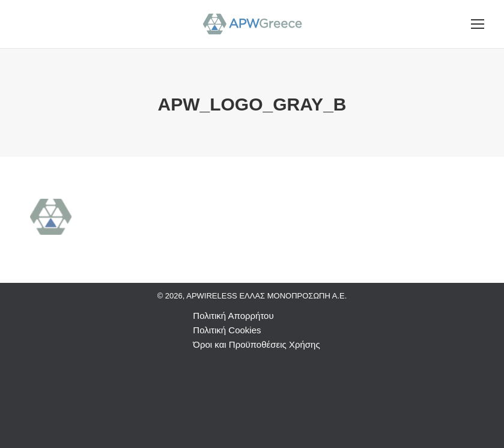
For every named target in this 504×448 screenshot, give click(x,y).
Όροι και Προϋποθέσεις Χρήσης (256, 344)
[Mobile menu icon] (478, 24)
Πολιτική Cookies (227, 330)
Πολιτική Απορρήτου (233, 316)
